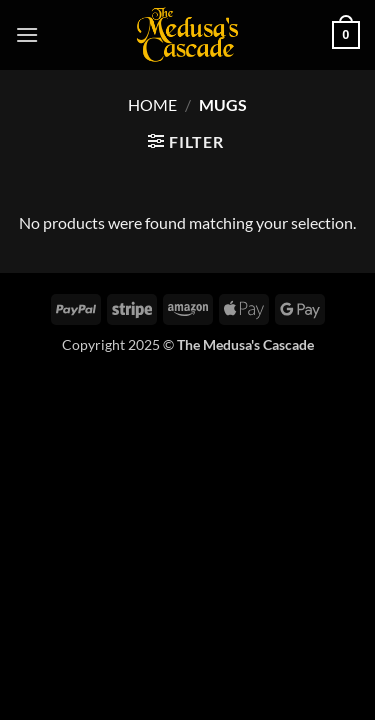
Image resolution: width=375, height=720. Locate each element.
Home (152, 104)
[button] (27, 34)
